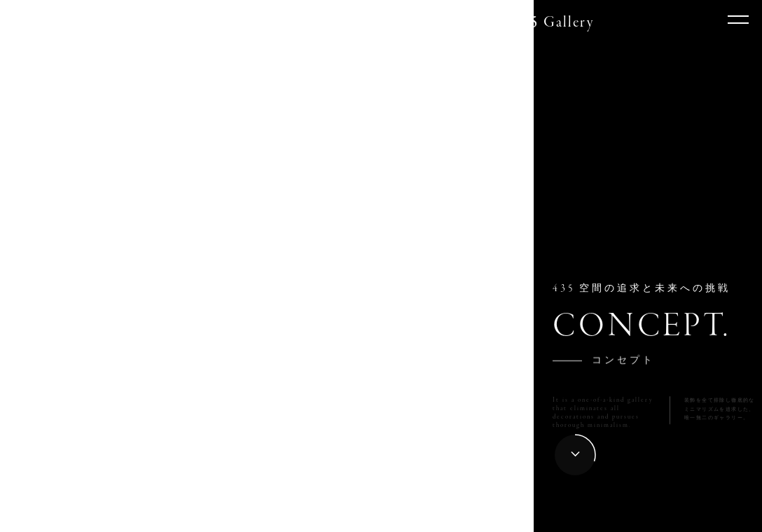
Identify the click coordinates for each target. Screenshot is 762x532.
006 (247, 517)
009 (347, 517)
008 (314, 517)
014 (515, 517)
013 (482, 517)
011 (415, 517)
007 (280, 517)
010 (381, 517)
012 (448, 517)
